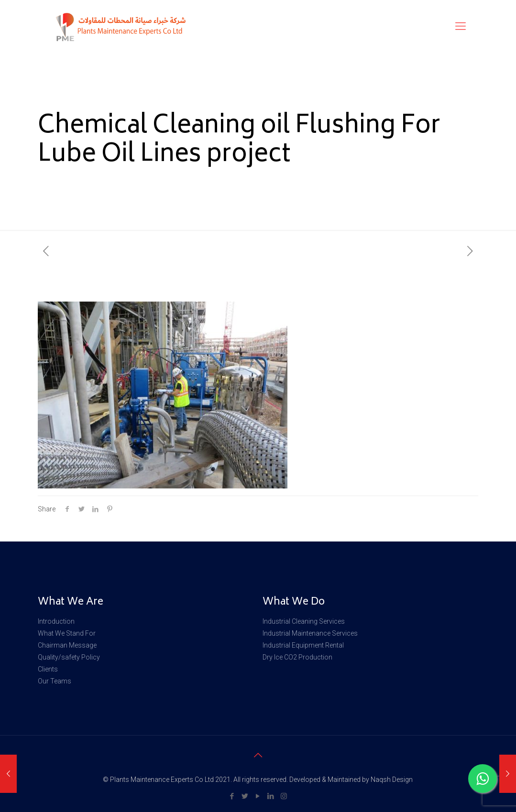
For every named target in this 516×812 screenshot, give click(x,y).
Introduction (56, 621)
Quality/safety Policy (69, 657)
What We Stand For (67, 633)
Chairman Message (67, 645)
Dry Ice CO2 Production (297, 657)
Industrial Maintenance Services (310, 633)
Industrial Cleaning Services (304, 621)
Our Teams (55, 681)
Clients (48, 669)
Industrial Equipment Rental (303, 645)
